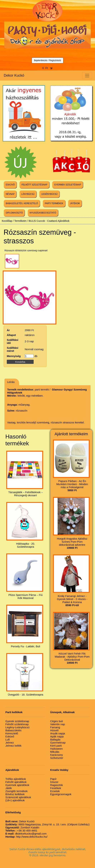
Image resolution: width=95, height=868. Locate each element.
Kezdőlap (7, 221)
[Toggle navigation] (87, 76)
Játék (9, 788)
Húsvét (54, 730)
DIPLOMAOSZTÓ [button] (14, 213)
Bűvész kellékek (15, 794)
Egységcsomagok (61, 794)
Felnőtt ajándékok (16, 782)
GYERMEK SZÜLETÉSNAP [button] (68, 185)
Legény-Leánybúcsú (17, 727)
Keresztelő (12, 733)
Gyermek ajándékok (17, 785)
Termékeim (20, 221)
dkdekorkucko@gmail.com (26, 834)
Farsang (55, 727)
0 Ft (48, 68)
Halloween (57, 749)
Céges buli (57, 721)
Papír (53, 779)
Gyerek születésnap (17, 721)
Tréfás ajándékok (16, 779)
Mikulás (55, 752)
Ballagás (55, 739)
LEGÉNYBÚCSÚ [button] (49, 194)
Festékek (56, 788)
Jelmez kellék (13, 746)
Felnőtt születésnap (17, 724)
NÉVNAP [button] (10, 194)
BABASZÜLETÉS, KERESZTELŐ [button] (22, 203)
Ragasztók (57, 785)
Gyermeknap (58, 743)
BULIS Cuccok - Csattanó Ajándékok (49, 221)
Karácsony (57, 755)
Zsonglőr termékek (16, 791)
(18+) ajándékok (15, 800)
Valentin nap (58, 724)
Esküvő (10, 736)
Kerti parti (56, 746)
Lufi (8, 739)
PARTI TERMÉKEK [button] (54, 203)
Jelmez (10, 743)
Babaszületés (13, 730)
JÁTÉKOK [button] (75, 203)
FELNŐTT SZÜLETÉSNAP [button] (34, 185)
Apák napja (57, 736)
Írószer (54, 782)
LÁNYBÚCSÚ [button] (28, 194)
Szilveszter (57, 758)
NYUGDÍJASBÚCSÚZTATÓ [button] (43, 213)
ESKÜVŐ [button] (10, 185)
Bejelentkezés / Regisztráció (47, 60)
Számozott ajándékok (18, 797)
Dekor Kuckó (14, 75)
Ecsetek (55, 791)
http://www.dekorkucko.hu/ (26, 837)
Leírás (11, 382)
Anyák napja (58, 733)
